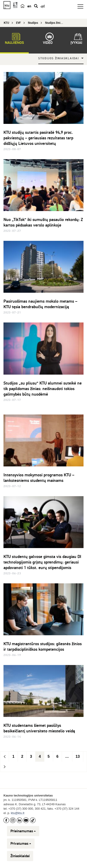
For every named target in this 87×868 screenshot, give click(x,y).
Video (48, 39)
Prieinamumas (23, 831)
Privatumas (21, 844)
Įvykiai (76, 39)
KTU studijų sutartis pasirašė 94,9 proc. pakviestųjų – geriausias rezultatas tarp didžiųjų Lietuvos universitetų (38, 138)
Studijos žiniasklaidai (59, 58)
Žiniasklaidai (20, 856)
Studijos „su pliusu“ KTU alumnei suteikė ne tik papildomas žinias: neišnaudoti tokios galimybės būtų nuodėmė (43, 389)
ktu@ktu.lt (18, 813)
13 (78, 756)
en (29, 6)
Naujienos (14, 39)
